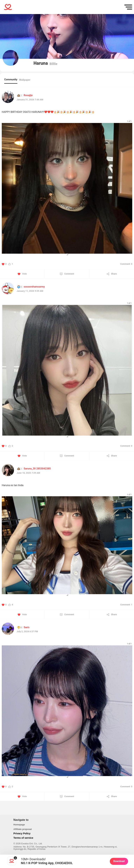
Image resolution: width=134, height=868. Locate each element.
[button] (67, 254)
